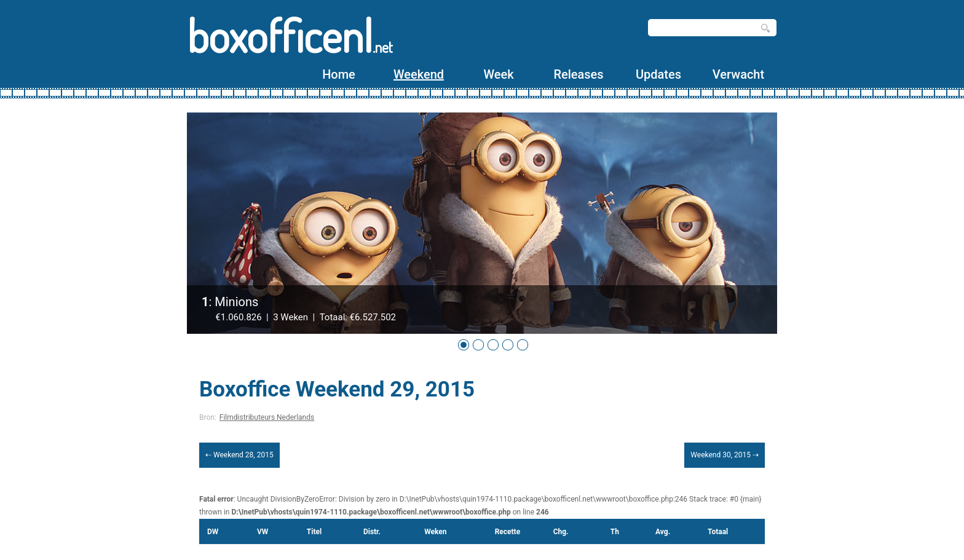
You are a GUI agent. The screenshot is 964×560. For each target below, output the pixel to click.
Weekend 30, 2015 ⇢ (725, 455)
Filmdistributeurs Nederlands (267, 417)
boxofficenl (290, 35)
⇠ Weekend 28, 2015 (239, 455)
